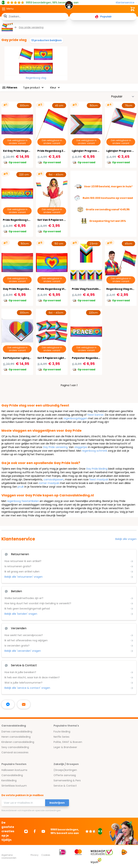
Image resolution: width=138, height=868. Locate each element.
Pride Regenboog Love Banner (24, 220)
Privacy (34, 855)
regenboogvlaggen (75, 418)
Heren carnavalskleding (16, 737)
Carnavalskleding (12, 775)
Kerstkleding (9, 780)
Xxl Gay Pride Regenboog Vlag (23, 151)
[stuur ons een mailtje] (24, 704)
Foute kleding (62, 732)
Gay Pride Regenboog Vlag (21, 289)
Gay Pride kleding (97, 469)
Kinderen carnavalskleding (18, 742)
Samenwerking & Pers (67, 780)
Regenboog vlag (36, 78)
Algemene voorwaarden (9, 856)
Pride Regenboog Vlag (53, 289)
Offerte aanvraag (65, 775)
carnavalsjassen (54, 479)
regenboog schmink (95, 451)
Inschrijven (57, 803)
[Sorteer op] (123, 97)
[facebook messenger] (8, 704)
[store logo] (69, 6)
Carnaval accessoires (15, 752)
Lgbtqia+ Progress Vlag (88, 151)
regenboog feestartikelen (23, 501)
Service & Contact (65, 786)
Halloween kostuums (14, 770)
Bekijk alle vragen (126, 539)
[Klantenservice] (126, 3)
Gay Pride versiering (55, 447)
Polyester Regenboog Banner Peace (97, 358)
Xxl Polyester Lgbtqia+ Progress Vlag (28, 358)
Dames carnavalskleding (17, 732)
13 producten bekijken (46, 40)
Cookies (46, 855)
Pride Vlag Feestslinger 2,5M (91, 289)
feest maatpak (99, 479)
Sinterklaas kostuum (14, 786)
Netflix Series (61, 737)
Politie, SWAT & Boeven (68, 742)
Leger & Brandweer (65, 747)
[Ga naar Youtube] (43, 831)
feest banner (96, 415)
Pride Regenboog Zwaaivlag (57, 151)
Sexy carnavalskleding (15, 747)
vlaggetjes (81, 447)
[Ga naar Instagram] (26, 831)
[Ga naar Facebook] (35, 831)
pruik (21, 487)
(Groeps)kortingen (65, 770)
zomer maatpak (49, 483)
